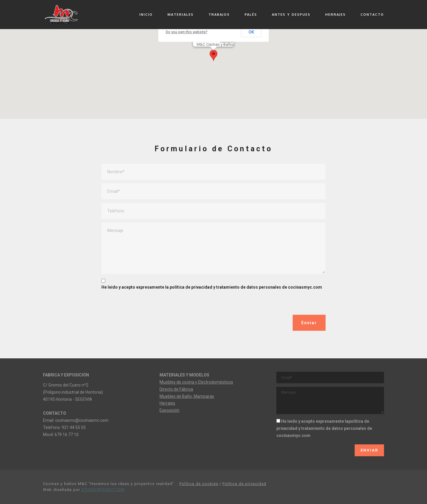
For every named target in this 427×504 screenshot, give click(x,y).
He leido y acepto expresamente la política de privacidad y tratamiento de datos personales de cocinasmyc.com (212, 287)
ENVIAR (369, 450)
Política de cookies (199, 484)
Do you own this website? (186, 32)
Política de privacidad (244, 484)
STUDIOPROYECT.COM (103, 490)
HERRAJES (336, 15)
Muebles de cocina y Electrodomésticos (196, 382)
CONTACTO (372, 15)
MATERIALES (181, 15)
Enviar (309, 323)
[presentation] (146, 303)
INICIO (146, 15)
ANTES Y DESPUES (291, 15)
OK (251, 32)
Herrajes (167, 403)
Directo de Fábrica (176, 389)
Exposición (169, 410)
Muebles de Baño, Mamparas (187, 396)
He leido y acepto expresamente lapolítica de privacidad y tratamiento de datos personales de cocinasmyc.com (324, 428)
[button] (213, 54)
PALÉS (251, 15)
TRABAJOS (219, 15)
